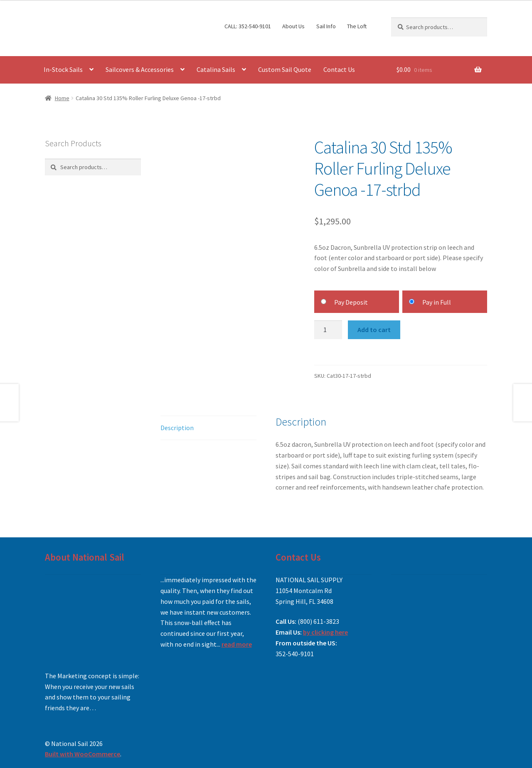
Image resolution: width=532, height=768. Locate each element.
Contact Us (339, 69)
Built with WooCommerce (83, 754)
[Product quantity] (328, 330)
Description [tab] (177, 428)
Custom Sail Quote (285, 69)
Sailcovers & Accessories (140, 69)
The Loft (357, 26)
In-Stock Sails (63, 69)
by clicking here (325, 632)
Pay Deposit (351, 302)
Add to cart (374, 330)
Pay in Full (437, 302)
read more (237, 644)
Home (62, 98)
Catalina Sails (216, 69)
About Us (293, 26)
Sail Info (326, 26)
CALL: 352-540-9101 (248, 26)
